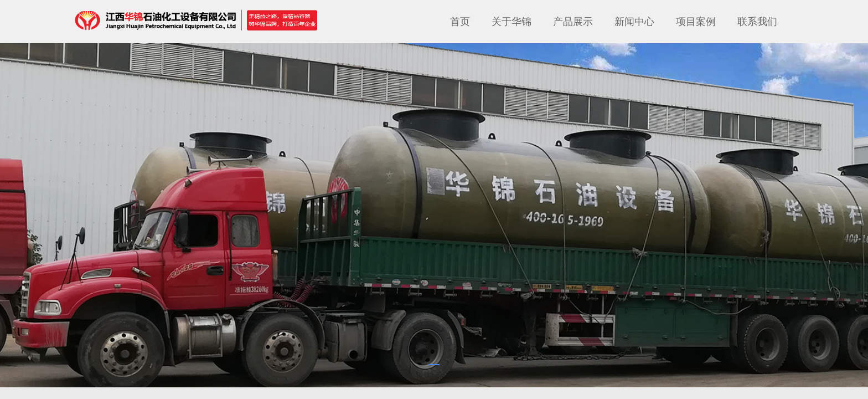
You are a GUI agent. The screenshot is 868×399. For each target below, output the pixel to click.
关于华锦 (512, 22)
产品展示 (573, 22)
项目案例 (696, 22)
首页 (460, 22)
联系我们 (757, 22)
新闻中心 (634, 22)
